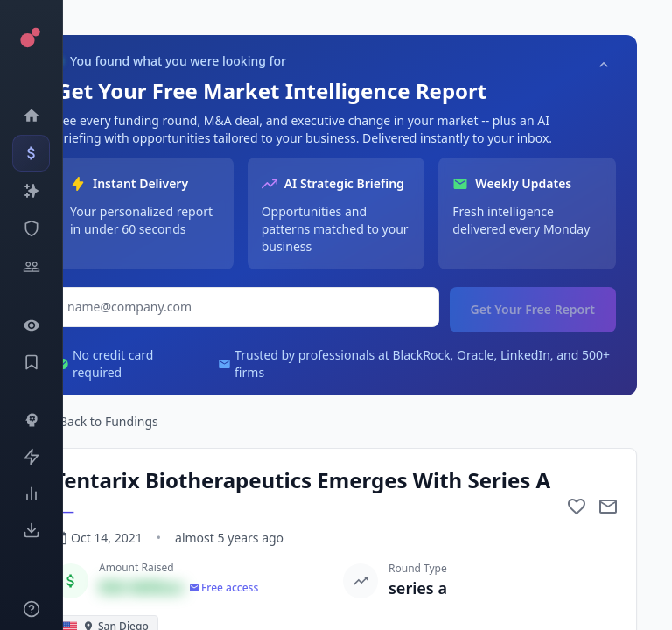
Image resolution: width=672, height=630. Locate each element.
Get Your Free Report (533, 309)
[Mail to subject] (608, 507)
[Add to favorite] (577, 507)
